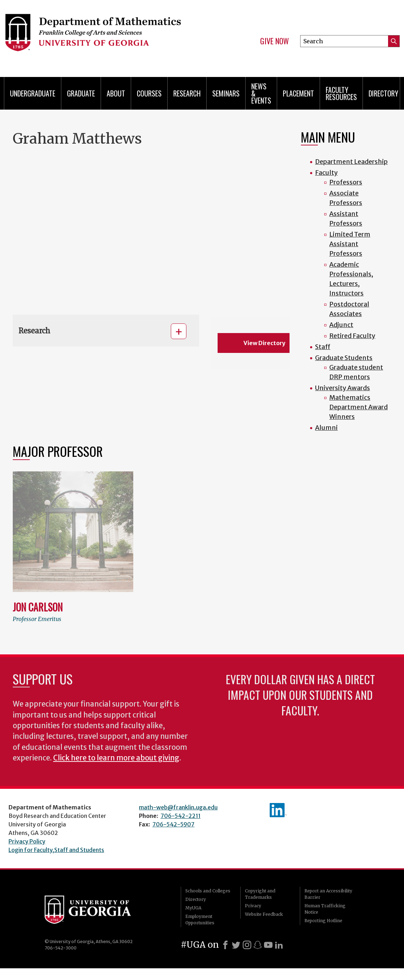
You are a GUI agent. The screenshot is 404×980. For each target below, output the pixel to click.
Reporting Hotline (323, 921)
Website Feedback (264, 914)
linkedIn (278, 810)
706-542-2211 (181, 816)
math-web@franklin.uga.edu (178, 807)
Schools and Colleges (208, 891)
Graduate (81, 93)
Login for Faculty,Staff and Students (56, 850)
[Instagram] (247, 945)
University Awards (343, 388)
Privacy (253, 906)
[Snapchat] (258, 945)
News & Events (261, 93)
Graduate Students (344, 358)
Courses (149, 93)
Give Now (274, 41)
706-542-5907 (173, 824)
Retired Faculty (352, 336)
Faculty (326, 173)
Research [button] (34, 331)
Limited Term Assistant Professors (350, 244)
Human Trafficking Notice (325, 909)
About (116, 93)
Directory (383, 93)
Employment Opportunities (200, 920)
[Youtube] (268, 945)
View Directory (264, 343)
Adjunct (341, 325)
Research (187, 93)
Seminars (226, 93)
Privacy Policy (27, 841)
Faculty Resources (341, 93)
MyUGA (193, 908)
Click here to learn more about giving (116, 758)
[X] (236, 945)
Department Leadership (351, 162)
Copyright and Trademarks (260, 894)
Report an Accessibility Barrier (328, 894)
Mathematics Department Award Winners (358, 407)
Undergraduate (33, 93)
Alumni (326, 428)
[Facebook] (225, 945)
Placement (298, 93)
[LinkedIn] (279, 945)
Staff (323, 347)
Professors (346, 182)
